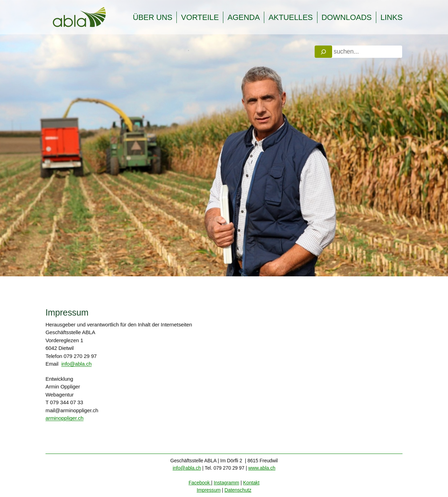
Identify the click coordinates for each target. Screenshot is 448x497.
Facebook (200, 483)
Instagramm (226, 483)
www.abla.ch (262, 468)
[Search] (323, 52)
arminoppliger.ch (64, 418)
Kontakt (251, 483)
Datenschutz (238, 490)
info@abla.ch (76, 364)
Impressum (209, 490)
